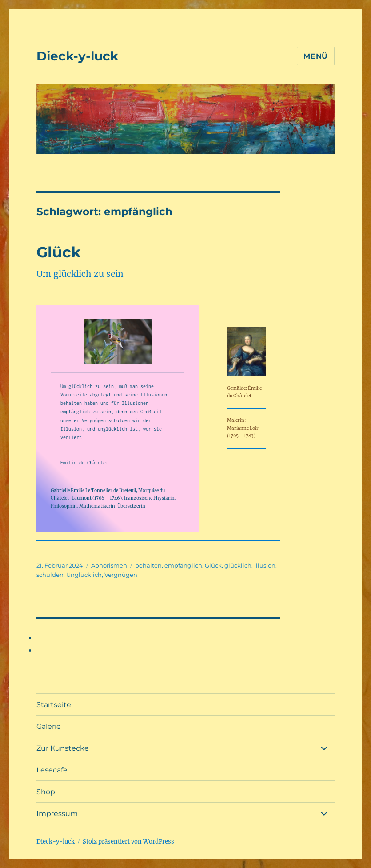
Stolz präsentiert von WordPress (128, 842)
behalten (148, 565)
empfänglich (183, 565)
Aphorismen (109, 565)
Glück (59, 252)
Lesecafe (52, 770)
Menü (316, 56)
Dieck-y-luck (77, 56)
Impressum (57, 814)
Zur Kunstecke (63, 748)
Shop (46, 792)
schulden (50, 575)
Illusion (265, 565)
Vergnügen (121, 575)
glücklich (238, 565)
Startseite (54, 705)
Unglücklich (84, 575)
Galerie (49, 726)
